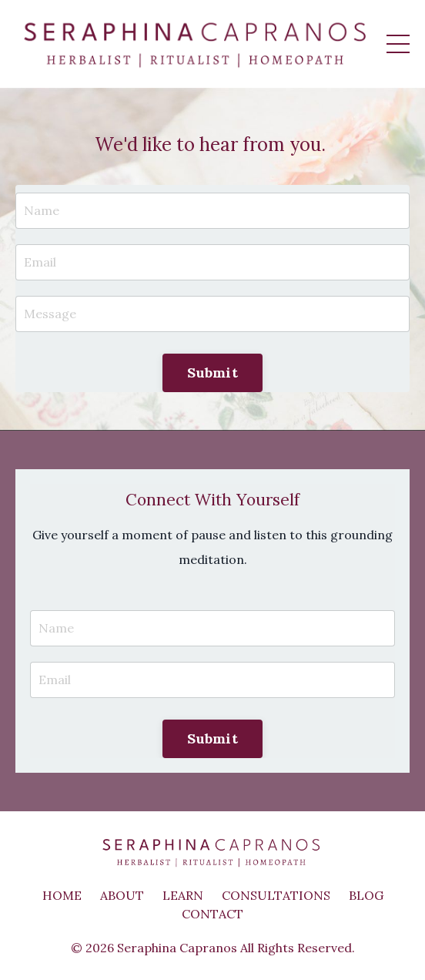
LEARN (183, 895)
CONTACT (212, 914)
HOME (62, 895)
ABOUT (122, 895)
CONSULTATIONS (276, 895)
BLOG (366, 895)
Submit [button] (212, 373)
